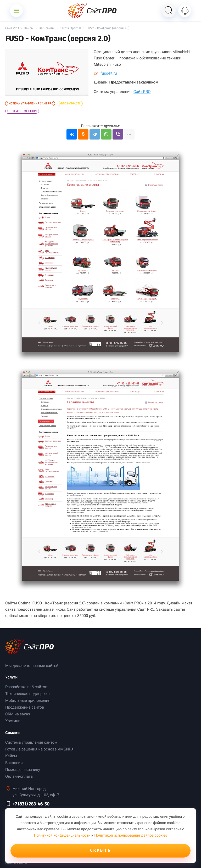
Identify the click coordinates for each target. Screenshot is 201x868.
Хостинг (13, 721)
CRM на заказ (18, 714)
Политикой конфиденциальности (62, 836)
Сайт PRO (142, 92)
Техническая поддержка (27, 694)
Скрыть (100, 851)
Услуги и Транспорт (22, 111)
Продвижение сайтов (25, 707)
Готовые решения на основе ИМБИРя (39, 749)
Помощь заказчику (23, 770)
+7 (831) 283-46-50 (31, 804)
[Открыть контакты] (185, 11)
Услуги (11, 677)
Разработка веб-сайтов (26, 687)
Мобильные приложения (28, 700)
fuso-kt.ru (105, 73)
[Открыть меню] (16, 11)
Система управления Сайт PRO (30, 104)
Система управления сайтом (31, 742)
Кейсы (11, 756)
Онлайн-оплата (19, 776)
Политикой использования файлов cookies (131, 836)
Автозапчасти (70, 104)
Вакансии (14, 763)
